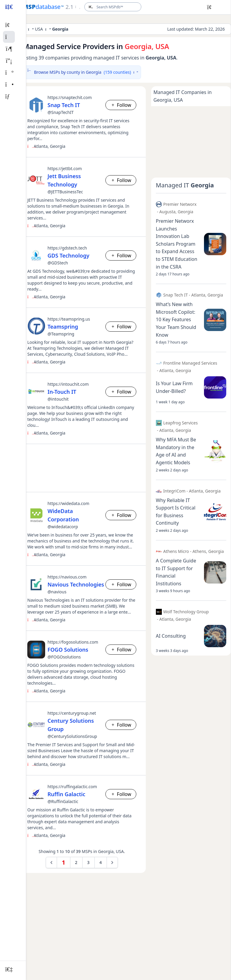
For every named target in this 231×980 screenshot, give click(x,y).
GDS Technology (68, 255)
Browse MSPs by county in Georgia (82, 72)
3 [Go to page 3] (88, 862)
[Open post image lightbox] (215, 244)
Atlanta (41, 146)
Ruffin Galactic (66, 794)
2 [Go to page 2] (76, 862)
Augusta (167, 212)
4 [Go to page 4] (101, 862)
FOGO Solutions (68, 650)
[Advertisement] (82, 468)
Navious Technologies (76, 584)
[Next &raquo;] (112, 863)
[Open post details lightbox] (178, 244)
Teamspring (63, 327)
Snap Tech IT (64, 105)
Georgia (58, 146)
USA (39, 29)
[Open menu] (73, 7)
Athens (199, 551)
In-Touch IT (62, 392)
